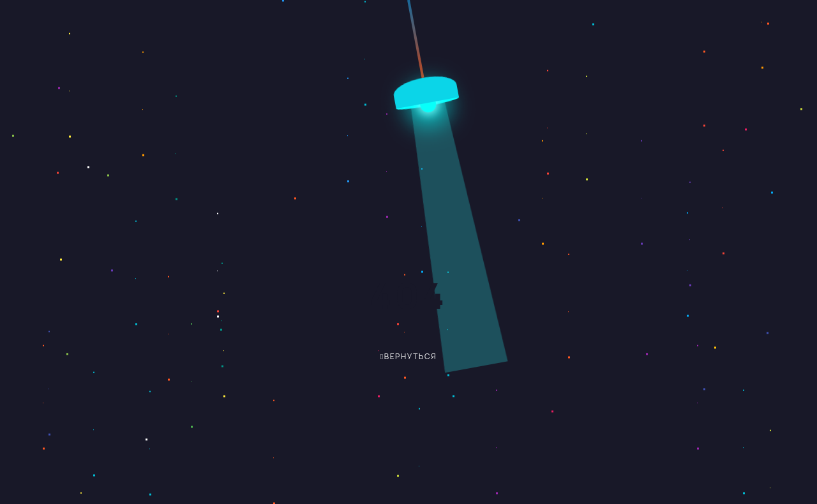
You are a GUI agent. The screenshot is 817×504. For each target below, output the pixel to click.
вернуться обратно (399, 361)
